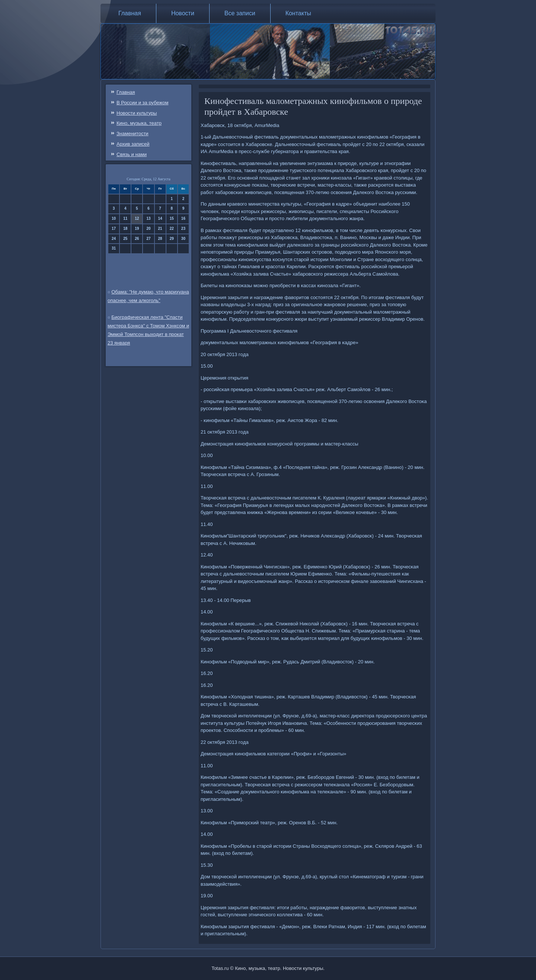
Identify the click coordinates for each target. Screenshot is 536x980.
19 (137, 229)
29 (172, 239)
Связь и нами (132, 154)
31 (114, 248)
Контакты (298, 13)
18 (125, 229)
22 (172, 229)
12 (137, 218)
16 (183, 218)
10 (114, 218)
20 (148, 229)
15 (172, 218)
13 (148, 218)
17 (114, 229)
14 (160, 218)
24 (114, 239)
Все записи (240, 13)
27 (148, 239)
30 (183, 239)
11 (125, 218)
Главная (130, 13)
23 (183, 229)
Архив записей (133, 144)
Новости (183, 13)
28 (160, 239)
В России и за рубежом (142, 103)
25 (125, 239)
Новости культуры (137, 113)
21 (160, 229)
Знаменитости (133, 134)
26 (137, 239)
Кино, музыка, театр (139, 123)
